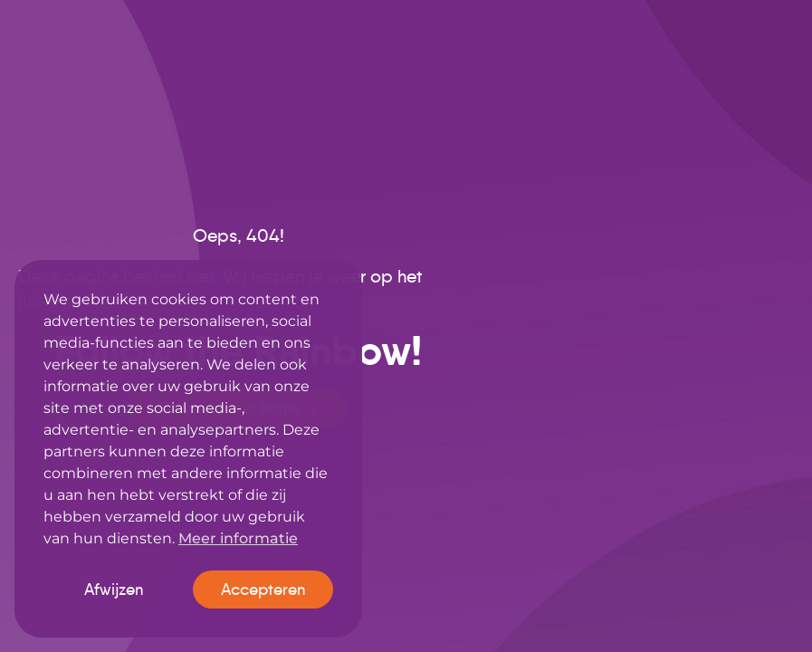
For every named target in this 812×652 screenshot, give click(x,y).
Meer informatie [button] (238, 538)
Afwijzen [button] (114, 590)
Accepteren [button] (263, 590)
